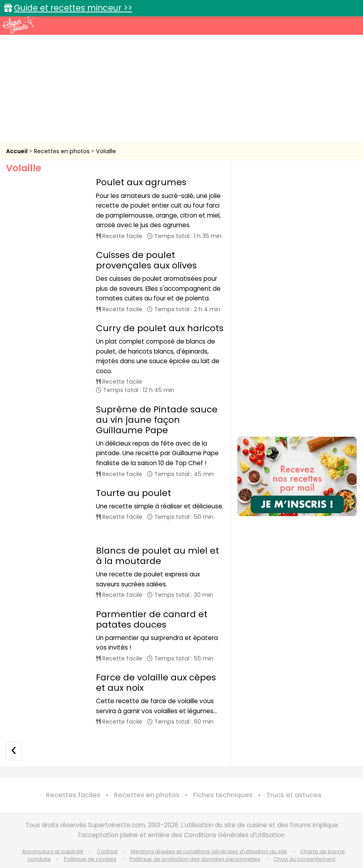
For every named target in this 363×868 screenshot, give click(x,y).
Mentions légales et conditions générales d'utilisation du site (209, 837)
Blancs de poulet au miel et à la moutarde (158, 541)
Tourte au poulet (134, 493)
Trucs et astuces (294, 781)
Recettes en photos (63, 151)
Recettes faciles (73, 781)
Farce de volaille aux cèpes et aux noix (156, 668)
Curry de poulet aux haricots (160, 328)
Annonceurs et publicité (53, 837)
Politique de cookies (90, 844)
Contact (107, 837)
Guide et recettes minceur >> (73, 8)
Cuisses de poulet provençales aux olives (146, 260)
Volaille (106, 151)
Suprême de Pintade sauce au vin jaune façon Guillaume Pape (157, 420)
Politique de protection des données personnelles (195, 844)
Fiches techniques (223, 781)
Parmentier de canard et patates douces (152, 605)
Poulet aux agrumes (141, 182)
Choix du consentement (304, 844)
